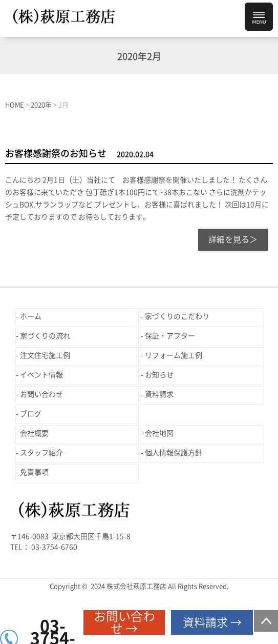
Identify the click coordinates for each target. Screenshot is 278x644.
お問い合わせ (41, 394)
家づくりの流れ (45, 336)
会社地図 (159, 433)
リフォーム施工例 (174, 355)
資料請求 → (212, 622)
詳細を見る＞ (233, 239)
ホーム (31, 316)
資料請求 (159, 394)
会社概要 (34, 433)
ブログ (31, 414)
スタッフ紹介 (41, 453)
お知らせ (159, 375)
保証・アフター (170, 336)
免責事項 (34, 472)
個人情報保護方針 (174, 453)
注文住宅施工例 (45, 355)
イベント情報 (41, 375)
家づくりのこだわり (177, 316)
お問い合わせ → (124, 622)
